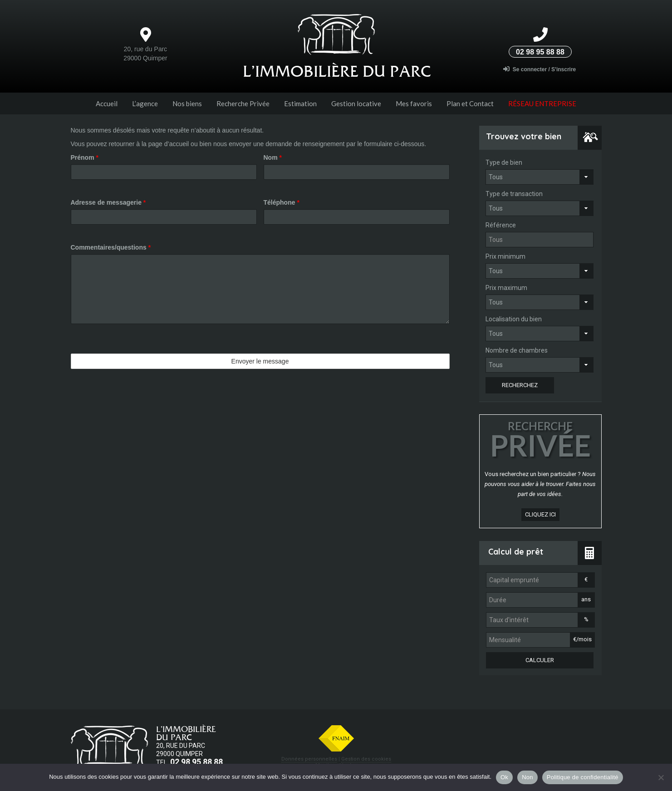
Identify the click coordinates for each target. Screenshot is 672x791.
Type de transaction (514, 194)
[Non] (661, 777)
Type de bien (504, 162)
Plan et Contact (470, 103)
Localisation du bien (514, 319)
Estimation (300, 103)
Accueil (107, 103)
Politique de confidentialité (583, 777)
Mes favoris (414, 103)
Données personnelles (309, 759)
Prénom (85, 157)
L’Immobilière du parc (337, 71)
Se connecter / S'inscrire (540, 69)
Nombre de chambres (517, 350)
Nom (273, 157)
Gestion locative (356, 103)
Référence (501, 225)
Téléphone (282, 202)
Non (527, 777)
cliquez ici (540, 514)
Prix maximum (506, 288)
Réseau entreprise (542, 103)
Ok (504, 777)
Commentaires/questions (111, 247)
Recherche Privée (243, 103)
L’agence (145, 103)
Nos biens (187, 103)
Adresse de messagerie (108, 202)
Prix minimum (505, 256)
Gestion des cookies (366, 759)
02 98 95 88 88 (540, 52)
